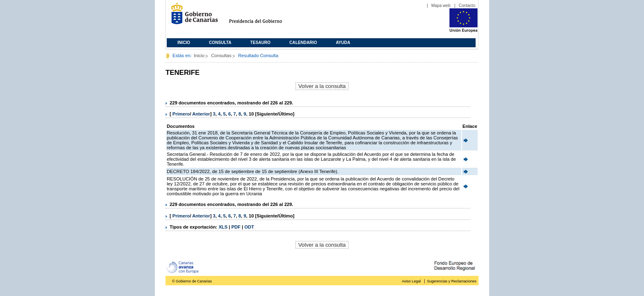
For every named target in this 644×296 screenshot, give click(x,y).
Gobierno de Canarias (192, 17)
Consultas (221, 55)
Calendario (303, 43)
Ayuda (343, 43)
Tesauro (260, 43)
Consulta (220, 43)
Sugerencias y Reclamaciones (452, 281)
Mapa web (441, 6)
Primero (181, 114)
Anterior (201, 114)
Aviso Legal (411, 281)
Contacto (467, 6)
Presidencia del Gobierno (263, 17)
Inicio (184, 43)
